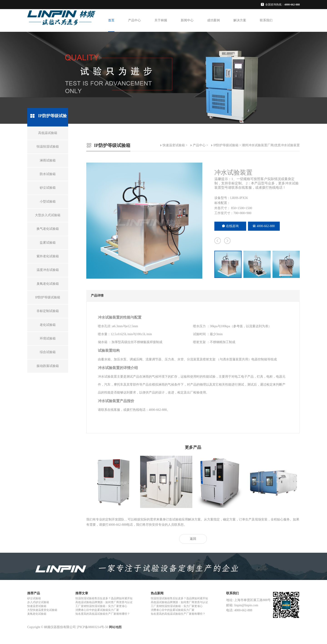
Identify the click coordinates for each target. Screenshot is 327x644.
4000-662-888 (264, 226)
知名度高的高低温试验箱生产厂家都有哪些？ (103, 614)
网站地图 (115, 627)
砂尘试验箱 (34, 598)
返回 (193, 539)
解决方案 (240, 20)
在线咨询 (230, 226)
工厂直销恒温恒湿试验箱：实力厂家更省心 (101, 606)
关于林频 (161, 20)
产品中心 (134, 20)
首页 (111, 20)
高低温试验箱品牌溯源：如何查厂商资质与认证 (104, 602)
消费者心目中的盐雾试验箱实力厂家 (97, 610)
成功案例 (213, 20)
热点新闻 (157, 593)
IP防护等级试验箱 (226, 145)
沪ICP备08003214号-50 (92, 627)
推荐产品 (34, 593)
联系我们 (266, 20)
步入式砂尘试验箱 (38, 602)
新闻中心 (187, 20)
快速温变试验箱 (174, 145)
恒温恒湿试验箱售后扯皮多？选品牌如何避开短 (104, 598)
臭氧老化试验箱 (37, 614)
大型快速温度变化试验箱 (42, 610)
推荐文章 (82, 593)
